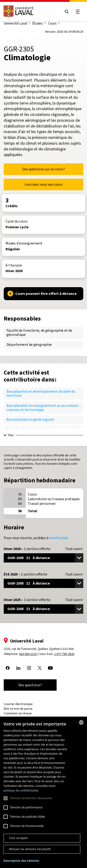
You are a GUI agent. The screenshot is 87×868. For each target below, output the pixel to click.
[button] (21, 861)
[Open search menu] (67, 12)
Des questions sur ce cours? (44, 169)
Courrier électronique (18, 704)
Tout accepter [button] (19, 838)
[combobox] (81, 722)
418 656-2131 (28, 654)
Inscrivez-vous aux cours (44, 184)
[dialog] (43, 792)
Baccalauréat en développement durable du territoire (41, 393)
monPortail (59, 538)
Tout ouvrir (74, 549)
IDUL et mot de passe (18, 709)
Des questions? (30, 685)
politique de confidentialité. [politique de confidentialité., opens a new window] (21, 790)
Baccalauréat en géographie (29, 429)
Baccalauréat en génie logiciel (30, 419)
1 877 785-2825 (64, 654)
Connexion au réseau (18, 713)
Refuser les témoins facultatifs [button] (30, 849)
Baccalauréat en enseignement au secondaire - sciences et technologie (43, 408)
